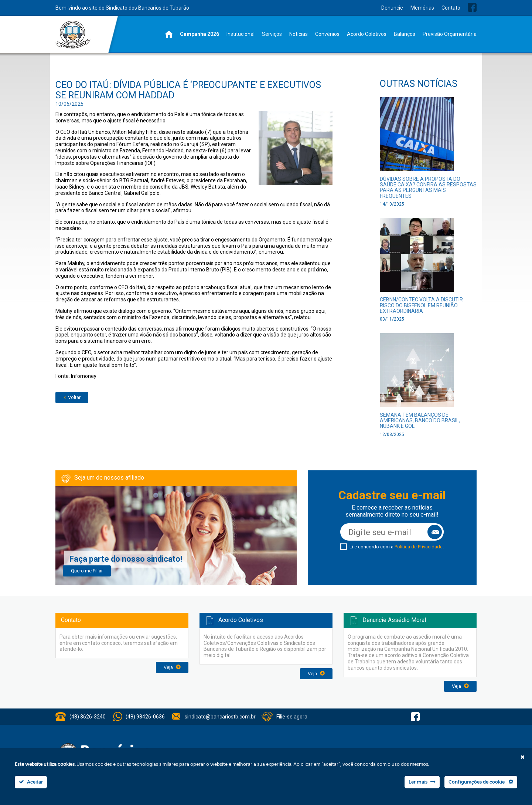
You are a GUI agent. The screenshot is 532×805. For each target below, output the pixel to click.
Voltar (72, 397)
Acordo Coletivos (367, 34)
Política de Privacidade (419, 547)
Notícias (299, 34)
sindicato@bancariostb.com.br (220, 717)
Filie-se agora (292, 717)
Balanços (405, 34)
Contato (451, 8)
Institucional (241, 34)
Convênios (327, 34)
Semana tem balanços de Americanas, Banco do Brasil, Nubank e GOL (420, 421)
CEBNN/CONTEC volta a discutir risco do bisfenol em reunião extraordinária (421, 305)
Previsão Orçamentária (450, 34)
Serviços (272, 34)
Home (169, 34)
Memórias (422, 8)
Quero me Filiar (87, 571)
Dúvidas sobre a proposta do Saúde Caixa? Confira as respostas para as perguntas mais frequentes (428, 187)
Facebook (472, 7)
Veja (172, 667)
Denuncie (392, 8)
